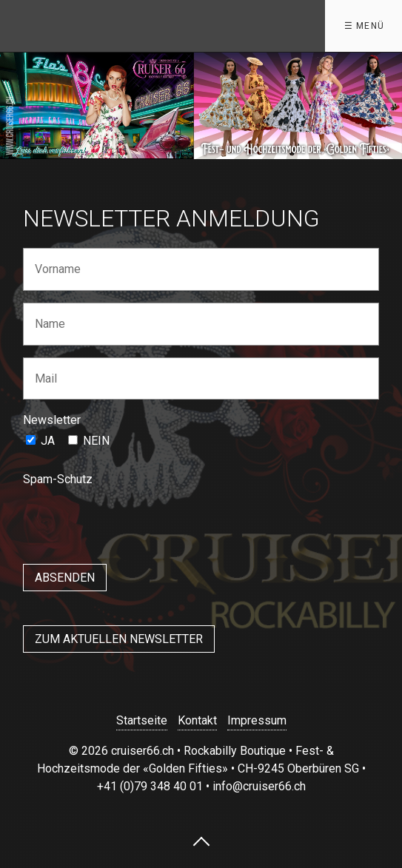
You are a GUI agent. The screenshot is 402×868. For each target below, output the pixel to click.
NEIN (96, 441)
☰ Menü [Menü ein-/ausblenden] (364, 26)
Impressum (257, 720)
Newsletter (52, 420)
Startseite (142, 720)
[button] (119, 639)
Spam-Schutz (58, 479)
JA (48, 441)
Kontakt (197, 720)
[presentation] (135, 520)
